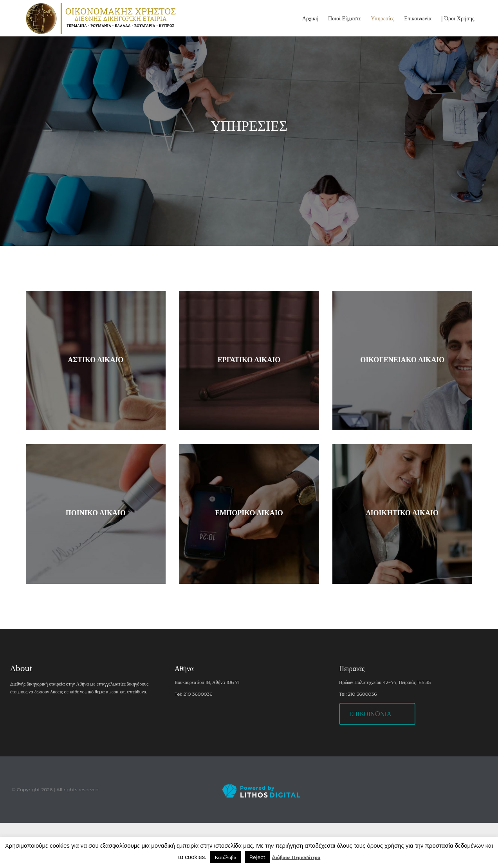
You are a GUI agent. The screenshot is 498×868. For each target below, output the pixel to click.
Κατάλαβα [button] (226, 857)
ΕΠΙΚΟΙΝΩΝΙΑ (370, 714)
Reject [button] (257, 857)
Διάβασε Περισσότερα (296, 857)
